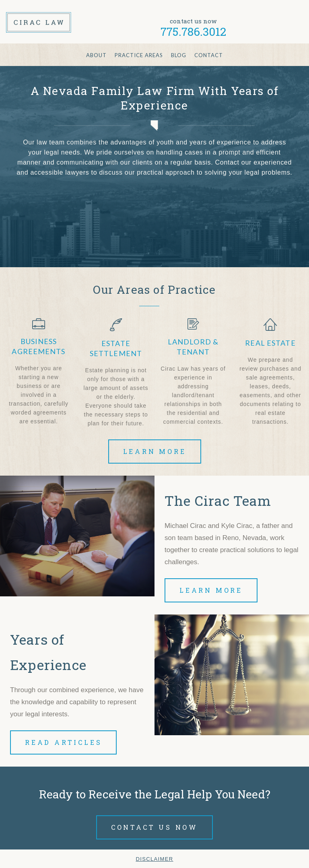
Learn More (155, 451)
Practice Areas (139, 55)
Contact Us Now (154, 827)
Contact (209, 55)
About (96, 55)
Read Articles (63, 742)
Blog (179, 55)
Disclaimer (154, 859)
